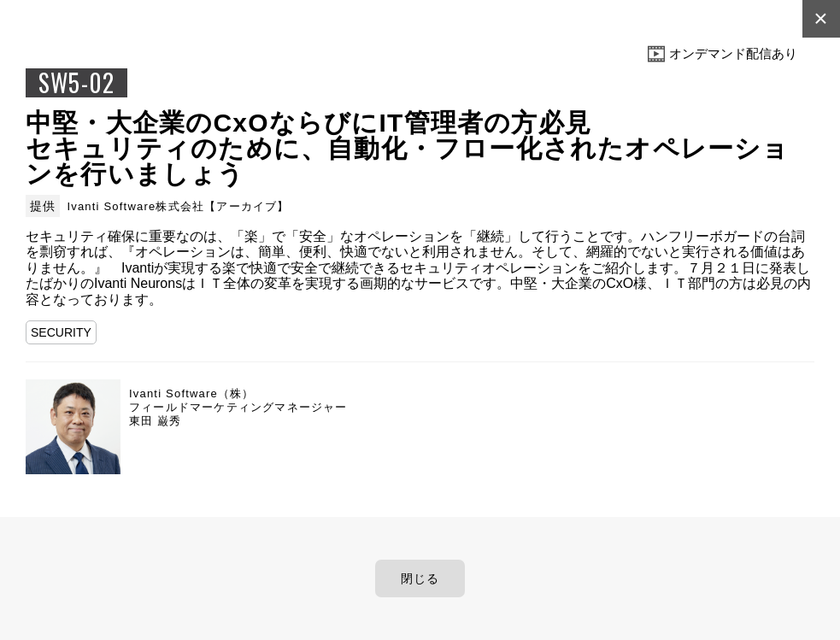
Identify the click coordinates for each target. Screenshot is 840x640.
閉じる (420, 578)
